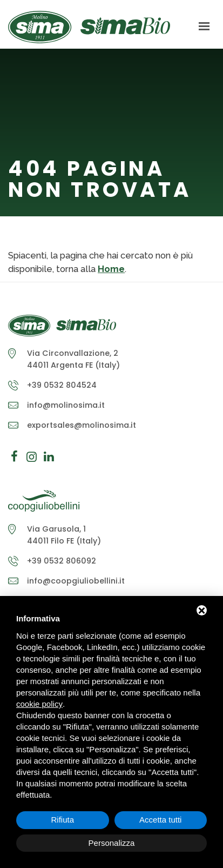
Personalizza (112, 843)
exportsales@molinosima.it (82, 425)
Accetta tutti (160, 820)
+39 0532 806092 (62, 561)
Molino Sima (89, 27)
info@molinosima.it (66, 405)
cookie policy (39, 704)
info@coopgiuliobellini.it (76, 581)
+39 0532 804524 (62, 385)
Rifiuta (62, 820)
